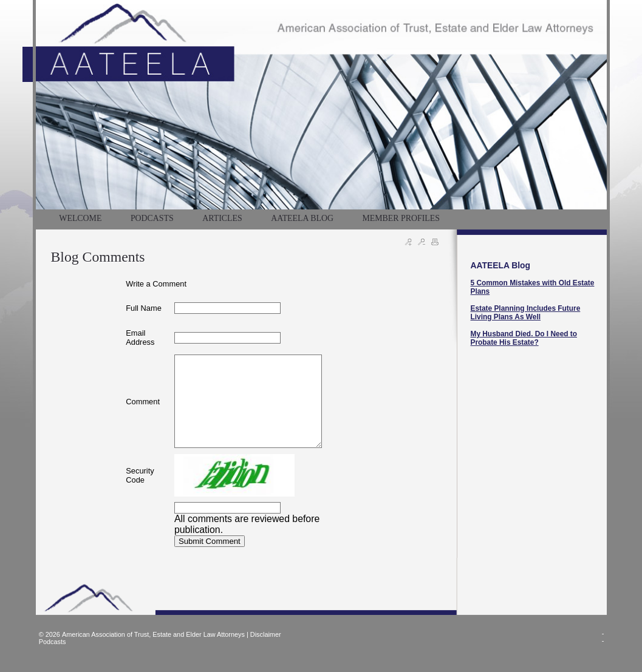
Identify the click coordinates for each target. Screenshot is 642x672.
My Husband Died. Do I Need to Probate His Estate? (524, 338)
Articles (222, 218)
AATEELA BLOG (302, 218)
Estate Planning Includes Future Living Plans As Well (526, 313)
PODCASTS (152, 218)
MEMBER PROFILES (401, 218)
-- (603, 637)
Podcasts (53, 642)
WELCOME (80, 218)
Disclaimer (266, 634)
